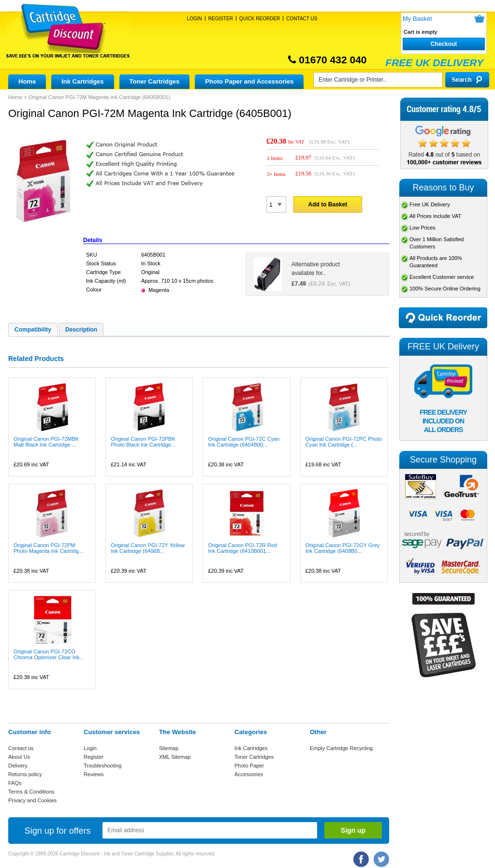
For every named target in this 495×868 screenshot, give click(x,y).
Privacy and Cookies (32, 800)
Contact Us (302, 19)
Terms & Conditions (31, 792)
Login (195, 19)
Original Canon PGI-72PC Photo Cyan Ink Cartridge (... (344, 442)
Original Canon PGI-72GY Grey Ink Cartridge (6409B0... (343, 548)
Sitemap (169, 748)
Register (221, 19)
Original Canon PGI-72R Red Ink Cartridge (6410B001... (242, 548)
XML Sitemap (175, 757)
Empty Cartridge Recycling (341, 748)
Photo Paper (249, 766)
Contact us (21, 748)
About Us (19, 757)
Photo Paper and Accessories (249, 81)
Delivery (18, 766)
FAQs (15, 783)
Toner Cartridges (155, 81)
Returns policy (25, 774)
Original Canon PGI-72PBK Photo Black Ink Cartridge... (143, 442)
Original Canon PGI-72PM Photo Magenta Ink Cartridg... (48, 548)
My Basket (417, 19)
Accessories (249, 774)
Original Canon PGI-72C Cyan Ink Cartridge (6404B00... (244, 442)
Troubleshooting (102, 766)
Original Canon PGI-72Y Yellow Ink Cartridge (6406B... (148, 548)
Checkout (444, 44)
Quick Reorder (260, 19)
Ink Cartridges (82, 81)
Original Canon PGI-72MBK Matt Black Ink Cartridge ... (46, 442)
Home (27, 81)
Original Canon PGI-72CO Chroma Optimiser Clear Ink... (49, 654)
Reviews (94, 774)
